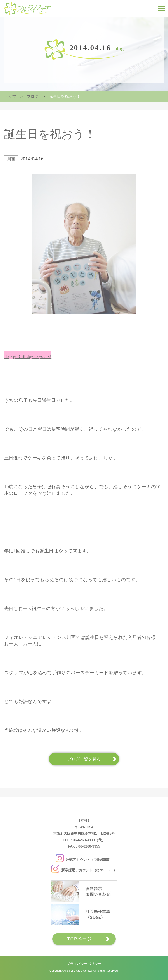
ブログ (33, 96)
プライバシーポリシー (84, 964)
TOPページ (80, 939)
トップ (10, 96)
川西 (11, 159)
